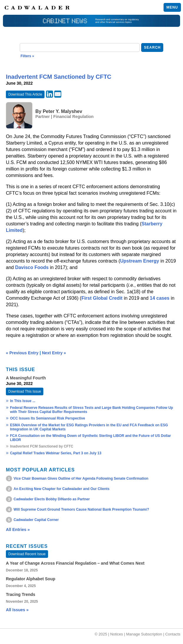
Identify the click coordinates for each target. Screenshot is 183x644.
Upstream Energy (140, 261)
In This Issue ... (23, 401)
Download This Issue (25, 391)
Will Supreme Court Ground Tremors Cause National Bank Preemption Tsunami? (81, 509)
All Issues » (17, 610)
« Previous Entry (22, 353)
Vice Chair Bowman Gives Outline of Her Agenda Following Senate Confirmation (81, 479)
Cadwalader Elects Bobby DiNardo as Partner (52, 499)
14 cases (160, 298)
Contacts (173, 634)
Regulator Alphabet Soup (30, 579)
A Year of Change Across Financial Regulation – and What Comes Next (75, 563)
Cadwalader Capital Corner (36, 520)
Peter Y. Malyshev (62, 111)
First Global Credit (102, 298)
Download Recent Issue (27, 554)
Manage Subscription (144, 634)
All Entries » (18, 530)
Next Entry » (54, 353)
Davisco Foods (32, 267)
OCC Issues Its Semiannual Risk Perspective (48, 418)
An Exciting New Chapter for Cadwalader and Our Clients (61, 489)
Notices (117, 634)
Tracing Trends (21, 594)
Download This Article (25, 94)
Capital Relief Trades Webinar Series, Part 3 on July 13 (56, 453)
